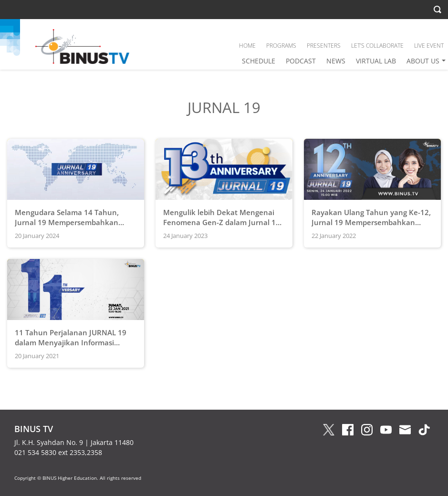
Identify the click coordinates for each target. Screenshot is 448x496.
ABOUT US (423, 61)
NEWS (336, 61)
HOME (247, 46)
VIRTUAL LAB (376, 61)
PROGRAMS (281, 46)
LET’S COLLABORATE (377, 46)
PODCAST (301, 61)
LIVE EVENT (429, 46)
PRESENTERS (324, 46)
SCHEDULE (259, 61)
